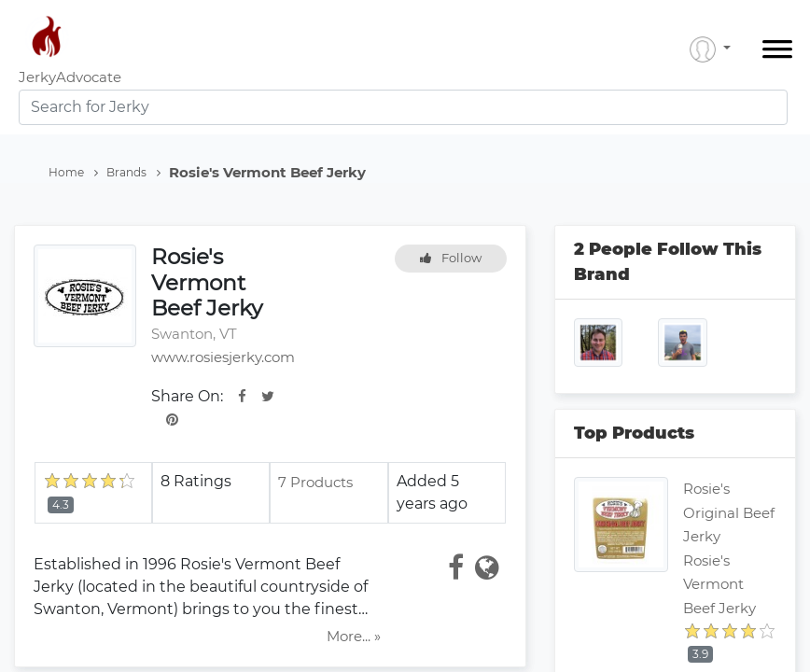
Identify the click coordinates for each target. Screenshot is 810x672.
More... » (354, 636)
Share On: (187, 396)
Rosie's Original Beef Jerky (729, 512)
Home (73, 172)
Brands (133, 172)
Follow (451, 258)
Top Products (634, 433)
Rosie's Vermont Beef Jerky (719, 584)
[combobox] (403, 107)
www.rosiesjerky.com (223, 357)
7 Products (315, 482)
